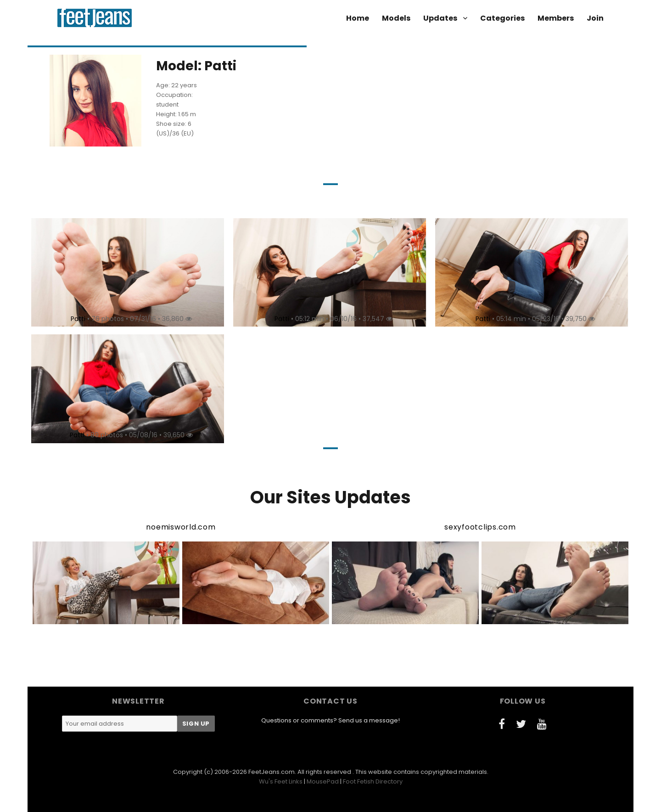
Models (396, 18)
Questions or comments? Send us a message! (330, 720)
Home (358, 18)
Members (556, 18)
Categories (502, 18)
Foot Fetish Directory (373, 781)
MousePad (323, 781)
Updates (440, 18)
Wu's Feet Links (281, 781)
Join (595, 18)
